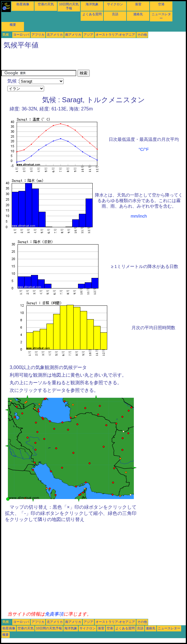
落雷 (138, 4)
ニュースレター (169, 628)
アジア (88, 35)
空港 (161, 4)
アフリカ (38, 35)
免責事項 (54, 614)
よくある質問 (92, 14)
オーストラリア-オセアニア (115, 35)
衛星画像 (23, 4)
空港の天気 (46, 4)
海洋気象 (92, 4)
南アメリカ (73, 35)
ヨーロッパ (21, 35)
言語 (115, 14)
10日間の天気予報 (49, 628)
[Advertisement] (70, 61)
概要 (13, 25)
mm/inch (139, 216)
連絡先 (138, 14)
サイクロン (115, 4)
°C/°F (144, 149)
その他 (142, 35)
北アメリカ (55, 35)
